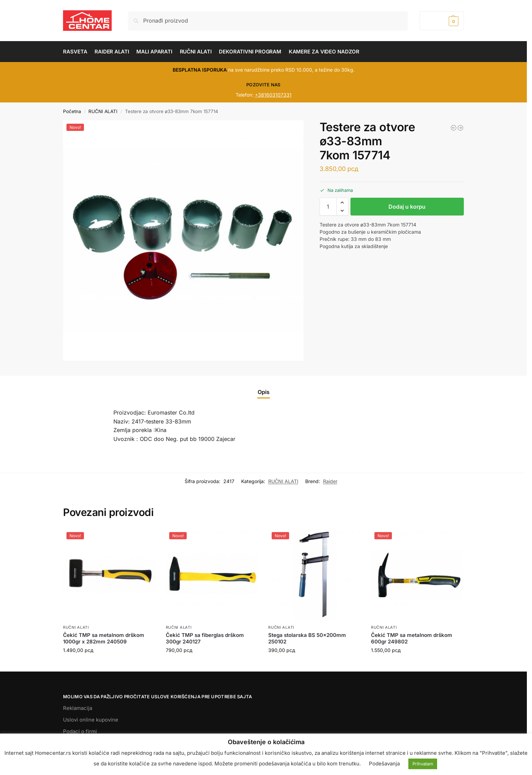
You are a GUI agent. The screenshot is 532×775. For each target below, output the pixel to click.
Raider (330, 481)
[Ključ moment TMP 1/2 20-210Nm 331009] (454, 128)
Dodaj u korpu (407, 207)
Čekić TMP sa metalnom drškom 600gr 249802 (412, 638)
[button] (442, 21)
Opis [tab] (264, 392)
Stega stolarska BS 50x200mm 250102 (307, 638)
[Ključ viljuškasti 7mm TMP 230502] (460, 128)
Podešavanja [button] (384, 764)
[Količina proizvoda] (328, 207)
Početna (72, 111)
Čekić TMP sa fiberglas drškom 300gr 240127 (205, 638)
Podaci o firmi (80, 731)
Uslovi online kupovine (91, 720)
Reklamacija (78, 708)
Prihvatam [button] (423, 764)
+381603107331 (273, 95)
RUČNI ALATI (103, 111)
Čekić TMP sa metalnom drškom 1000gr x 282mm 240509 (104, 638)
